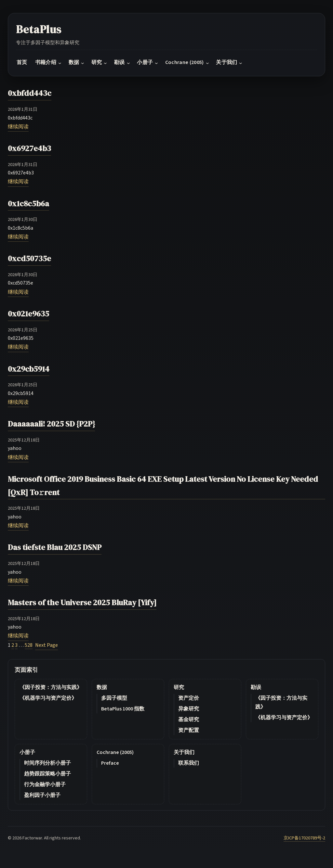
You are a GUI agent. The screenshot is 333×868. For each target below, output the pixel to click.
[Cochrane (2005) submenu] (207, 63)
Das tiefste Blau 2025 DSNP (55, 547)
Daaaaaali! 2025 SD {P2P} (51, 424)
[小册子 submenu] (156, 63)
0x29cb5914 (29, 369)
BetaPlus (39, 29)
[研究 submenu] (105, 63)
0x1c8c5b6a (28, 204)
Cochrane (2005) (115, 752)
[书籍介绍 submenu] (60, 63)
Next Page (47, 645)
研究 (179, 687)
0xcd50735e (29, 258)
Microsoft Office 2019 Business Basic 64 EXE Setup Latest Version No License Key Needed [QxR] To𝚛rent (163, 486)
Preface (110, 763)
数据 (102, 687)
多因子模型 (114, 698)
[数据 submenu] (83, 63)
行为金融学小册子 (45, 785)
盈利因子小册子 (42, 795)
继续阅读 (18, 127)
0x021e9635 (28, 314)
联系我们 (189, 763)
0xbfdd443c (30, 93)
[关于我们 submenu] (241, 63)
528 (29, 645)
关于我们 (184, 752)
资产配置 (189, 730)
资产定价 (189, 698)
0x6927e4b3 (29, 148)
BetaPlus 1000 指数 (123, 709)
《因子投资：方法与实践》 (51, 687)
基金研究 (189, 720)
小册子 (27, 752)
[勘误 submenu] (128, 63)
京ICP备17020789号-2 (304, 838)
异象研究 (189, 709)
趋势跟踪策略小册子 (47, 774)
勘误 (256, 687)
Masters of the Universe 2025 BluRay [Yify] (82, 602)
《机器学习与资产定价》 (48, 698)
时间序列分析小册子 (47, 763)
